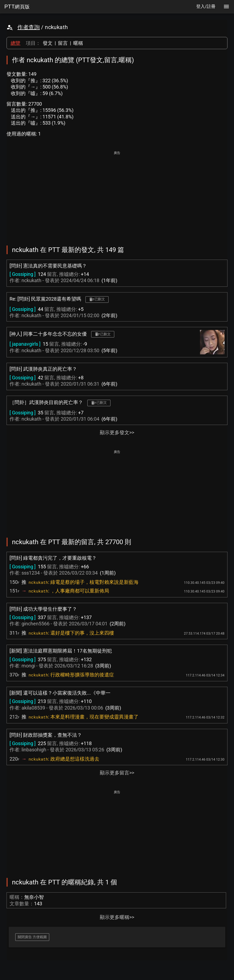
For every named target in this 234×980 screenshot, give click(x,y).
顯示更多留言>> (117, 773)
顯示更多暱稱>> (117, 917)
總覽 (16, 43)
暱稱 (78, 43)
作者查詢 (29, 27)
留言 (63, 43)
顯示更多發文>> (117, 432)
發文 (48, 43)
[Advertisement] (117, 194)
